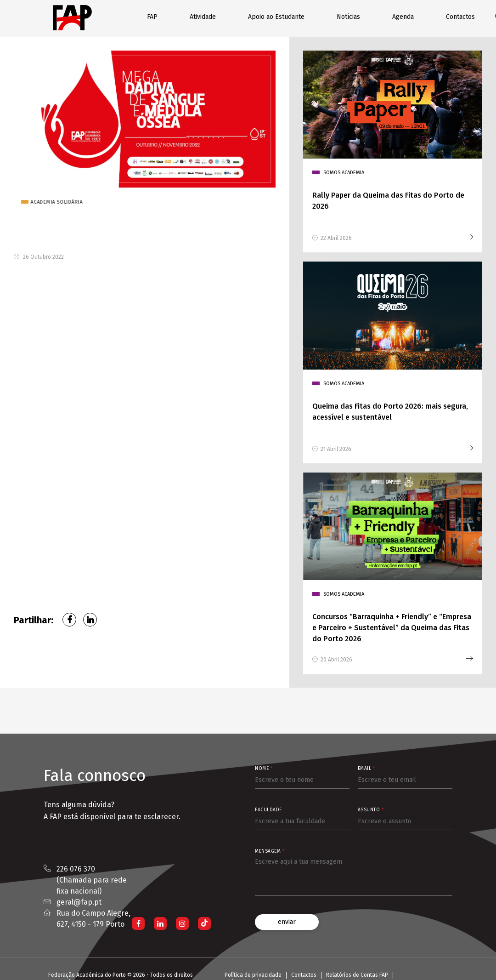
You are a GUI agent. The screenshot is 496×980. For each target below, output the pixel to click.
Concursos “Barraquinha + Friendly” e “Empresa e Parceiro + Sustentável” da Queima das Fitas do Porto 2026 (392, 628)
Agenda (403, 17)
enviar (287, 922)
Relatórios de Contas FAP (357, 975)
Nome (264, 769)
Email (366, 769)
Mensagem (270, 851)
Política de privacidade (253, 975)
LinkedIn (90, 620)
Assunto (371, 810)
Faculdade (268, 810)
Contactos (460, 17)
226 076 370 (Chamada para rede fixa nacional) (92, 880)
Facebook (69, 620)
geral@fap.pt (79, 902)
